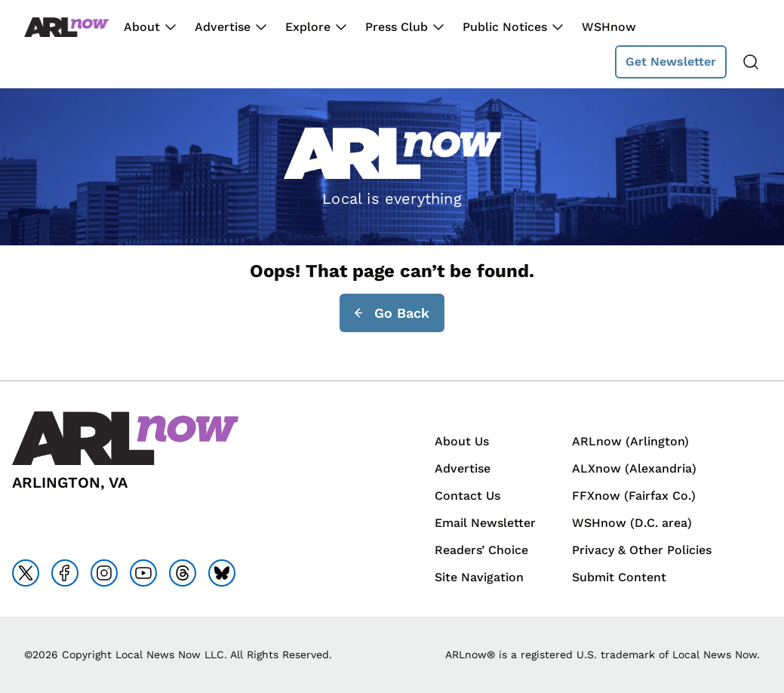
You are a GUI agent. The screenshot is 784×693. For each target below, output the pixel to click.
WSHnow (609, 27)
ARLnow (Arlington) (630, 441)
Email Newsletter (485, 523)
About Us (462, 441)
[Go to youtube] (143, 573)
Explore (308, 27)
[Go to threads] (183, 573)
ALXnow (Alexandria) (634, 468)
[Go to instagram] (104, 573)
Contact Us (467, 496)
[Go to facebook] (65, 573)
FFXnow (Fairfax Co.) (634, 496)
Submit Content (619, 577)
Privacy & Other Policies (642, 550)
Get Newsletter (671, 62)
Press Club (397, 27)
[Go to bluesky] (222, 573)
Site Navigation (479, 577)
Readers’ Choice (481, 550)
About (142, 27)
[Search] (751, 62)
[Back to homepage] (66, 28)
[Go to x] (26, 573)
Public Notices (505, 27)
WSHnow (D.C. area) (632, 523)
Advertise (223, 27)
